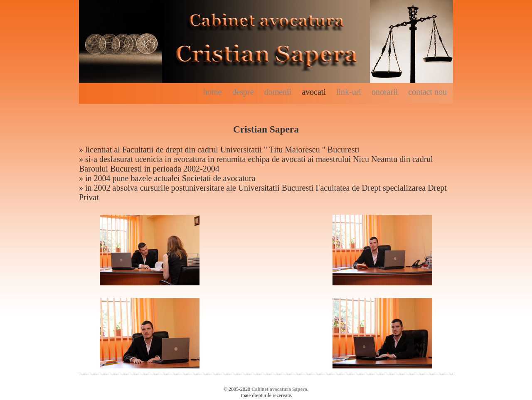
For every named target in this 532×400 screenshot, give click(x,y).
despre (243, 92)
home (212, 92)
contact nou (427, 92)
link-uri (349, 92)
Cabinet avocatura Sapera (279, 389)
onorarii (385, 92)
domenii (278, 92)
